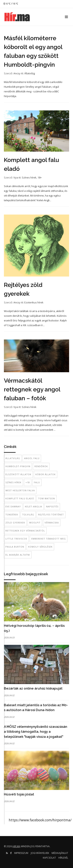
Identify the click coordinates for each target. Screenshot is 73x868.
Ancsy (17, 73)
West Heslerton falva (20, 490)
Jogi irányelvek (40, 853)
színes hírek (13, 482)
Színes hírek (29, 177)
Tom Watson (47, 498)
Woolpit (35, 523)
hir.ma (16, 846)
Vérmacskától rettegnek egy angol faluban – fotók (32, 389)
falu (37, 482)
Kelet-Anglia (33, 506)
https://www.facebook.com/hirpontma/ (40, 820)
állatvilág (13, 458)
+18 (28, 482)
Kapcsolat (49, 858)
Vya (16, 177)
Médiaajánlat (60, 853)
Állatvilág (30, 73)
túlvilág (28, 515)
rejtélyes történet (51, 515)
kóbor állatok (46, 474)
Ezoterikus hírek (34, 302)
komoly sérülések (40, 547)
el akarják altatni (18, 555)
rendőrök (41, 466)
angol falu (32, 458)
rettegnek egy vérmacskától (25, 531)
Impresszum (21, 853)
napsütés (52, 506)
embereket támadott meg (49, 539)
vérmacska (52, 523)
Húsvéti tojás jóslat (19, 794)
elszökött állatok (18, 474)
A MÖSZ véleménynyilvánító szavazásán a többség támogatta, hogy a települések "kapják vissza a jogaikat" (36, 732)
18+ (40, 177)
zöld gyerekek (15, 523)
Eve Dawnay (13, 506)
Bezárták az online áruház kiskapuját (33, 688)
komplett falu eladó (20, 498)
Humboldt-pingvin (18, 466)
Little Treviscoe (16, 539)
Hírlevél (63, 858)
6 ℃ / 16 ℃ (11, 4)
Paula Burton (15, 547)
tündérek (12, 515)
